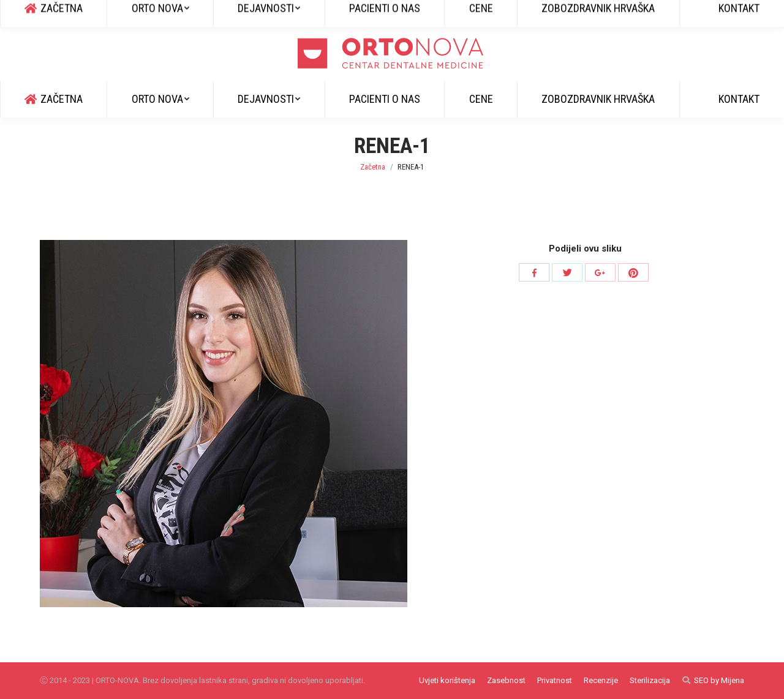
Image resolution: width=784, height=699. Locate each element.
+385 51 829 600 (73, 13)
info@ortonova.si (154, 13)
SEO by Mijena (719, 680)
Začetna (373, 167)
